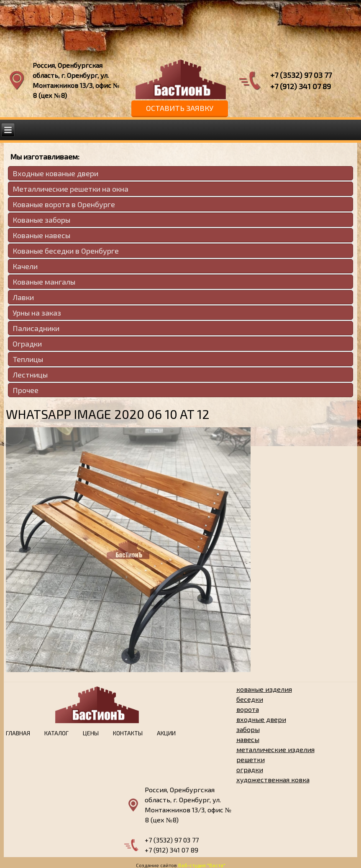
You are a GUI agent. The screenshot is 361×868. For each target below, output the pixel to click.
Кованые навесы (41, 235)
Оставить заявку (180, 108)
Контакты (128, 733)
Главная (18, 733)
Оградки (27, 344)
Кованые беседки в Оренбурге (66, 251)
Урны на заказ (37, 313)
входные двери (261, 719)
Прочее (26, 390)
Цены (91, 733)
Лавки (23, 297)
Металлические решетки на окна (70, 189)
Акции (166, 733)
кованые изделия (264, 689)
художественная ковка (273, 779)
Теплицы (28, 359)
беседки (250, 699)
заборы (248, 729)
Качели (25, 266)
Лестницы (30, 375)
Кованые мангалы (44, 282)
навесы (248, 739)
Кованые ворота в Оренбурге (64, 204)
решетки (251, 759)
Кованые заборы (41, 220)
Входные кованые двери (55, 173)
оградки (250, 769)
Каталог (56, 733)
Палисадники (36, 328)
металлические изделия (275, 749)
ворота (248, 709)
